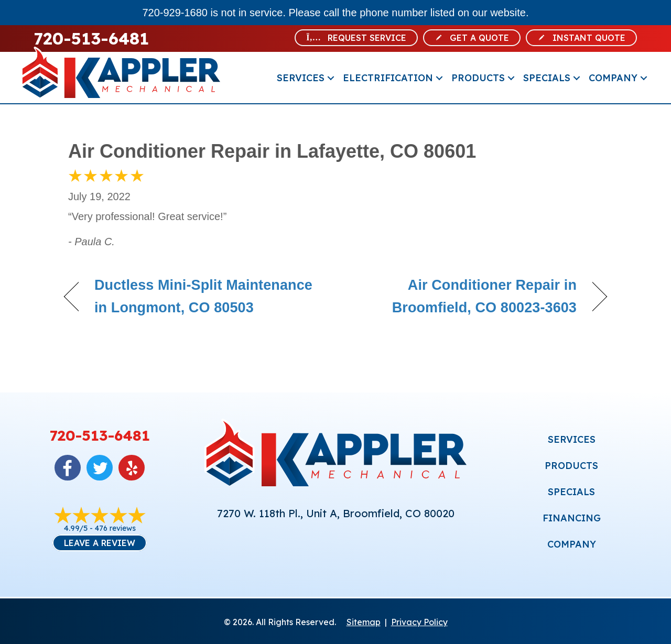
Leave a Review (100, 543)
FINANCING (572, 518)
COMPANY (572, 544)
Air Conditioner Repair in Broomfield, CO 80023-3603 (464, 296)
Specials (547, 78)
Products (478, 78)
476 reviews (115, 528)
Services (301, 78)
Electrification (388, 78)
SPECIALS (571, 492)
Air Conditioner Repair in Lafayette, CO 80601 (272, 151)
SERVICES (572, 439)
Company (613, 78)
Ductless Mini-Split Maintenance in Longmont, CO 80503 (203, 296)
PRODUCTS (571, 466)
